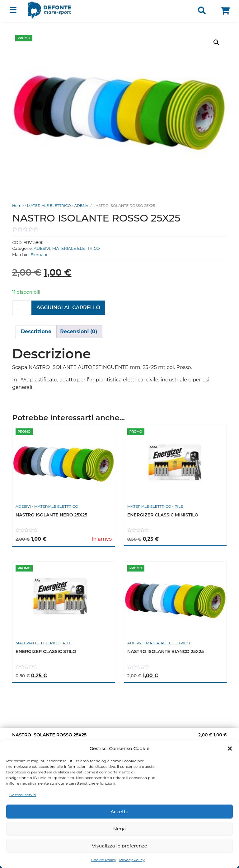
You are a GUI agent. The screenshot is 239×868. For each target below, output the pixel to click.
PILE (179, 506)
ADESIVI (82, 205)
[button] (230, 749)
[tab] (36, 332)
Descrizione (36, 331)
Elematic (40, 254)
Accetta (119, 812)
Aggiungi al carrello (68, 308)
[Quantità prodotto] (21, 308)
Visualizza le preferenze (119, 846)
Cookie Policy (104, 860)
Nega (120, 829)
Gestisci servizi (23, 795)
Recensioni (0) (79, 331)
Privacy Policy (132, 860)
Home (18, 205)
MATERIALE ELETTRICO (49, 205)
